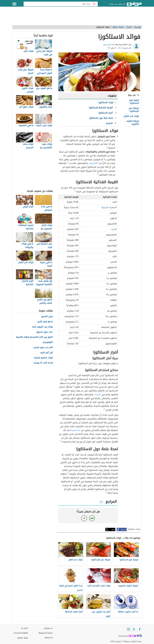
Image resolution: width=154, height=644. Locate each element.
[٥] (73, 386)
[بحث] (94, 4)
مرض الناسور (47, 317)
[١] (107, 147)
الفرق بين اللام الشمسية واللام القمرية (34, 337)
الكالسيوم (94, 163)
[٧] (61, 441)
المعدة (98, 395)
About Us (49, 638)
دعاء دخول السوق (45, 332)
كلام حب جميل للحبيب (43, 347)
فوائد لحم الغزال (131, 116)
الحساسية (76, 430)
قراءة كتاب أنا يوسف (43, 363)
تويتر (113, 529)
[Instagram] (128, 629)
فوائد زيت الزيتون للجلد (42, 327)
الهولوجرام (48, 342)
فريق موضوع (23, 638)
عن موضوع (48, 628)
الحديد (114, 229)
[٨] (68, 473)
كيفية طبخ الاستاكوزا (134, 102)
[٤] (75, 191)
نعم (92, 518)
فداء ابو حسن (109, 45)
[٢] (68, 163)
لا (84, 518)
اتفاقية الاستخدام (21, 633)
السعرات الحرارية (109, 207)
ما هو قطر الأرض (45, 322)
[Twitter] (134, 629)
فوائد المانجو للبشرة (43, 358)
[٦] (104, 409)
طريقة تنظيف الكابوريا (133, 123)
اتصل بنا (25, 628)
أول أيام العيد (46, 353)
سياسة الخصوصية (46, 633)
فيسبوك (123, 529)
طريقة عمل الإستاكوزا (134, 110)
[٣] (98, 174)
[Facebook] (140, 629)
